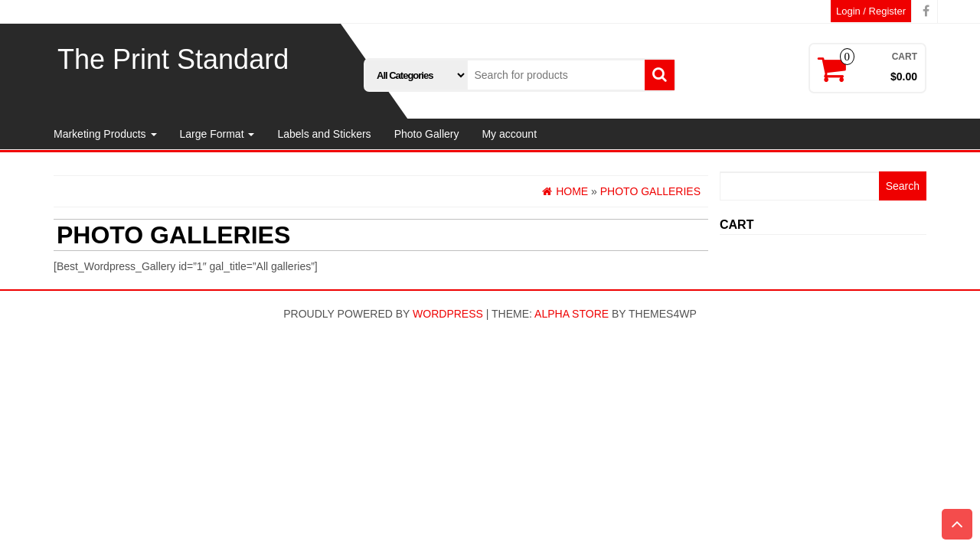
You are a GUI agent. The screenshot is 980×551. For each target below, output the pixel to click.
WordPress (448, 314)
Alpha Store (572, 314)
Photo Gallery (427, 134)
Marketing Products (105, 134)
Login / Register (871, 11)
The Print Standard (173, 59)
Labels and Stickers (324, 134)
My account (509, 134)
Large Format (217, 134)
